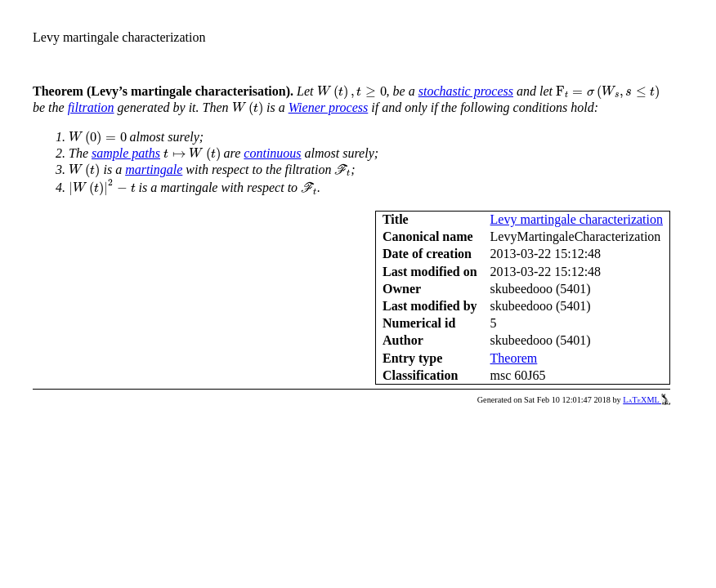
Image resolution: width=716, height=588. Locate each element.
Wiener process (329, 107)
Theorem (514, 358)
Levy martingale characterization (577, 219)
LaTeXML (647, 400)
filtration (91, 107)
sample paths (126, 153)
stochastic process (466, 91)
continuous (272, 153)
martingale (154, 169)
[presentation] (352, 92)
